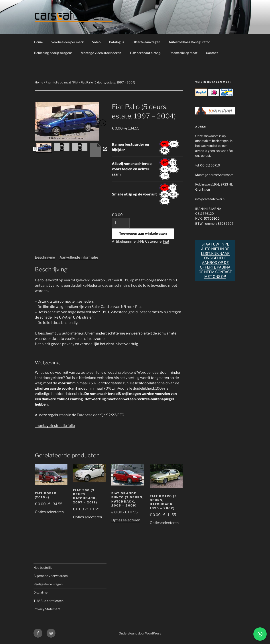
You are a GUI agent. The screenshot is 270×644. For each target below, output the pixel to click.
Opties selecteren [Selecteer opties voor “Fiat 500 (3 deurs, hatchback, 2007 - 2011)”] (87, 517)
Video (96, 42)
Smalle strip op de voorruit (134, 194)
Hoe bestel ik (43, 568)
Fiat (76, 82)
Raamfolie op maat (183, 53)
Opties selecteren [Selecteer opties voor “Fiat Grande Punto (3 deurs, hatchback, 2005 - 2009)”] (126, 520)
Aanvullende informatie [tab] (79, 257)
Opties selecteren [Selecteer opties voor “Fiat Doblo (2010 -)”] (49, 512)
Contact (212, 53)
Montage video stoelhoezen (101, 53)
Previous (35, 149)
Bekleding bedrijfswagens (53, 53)
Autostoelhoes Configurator (189, 42)
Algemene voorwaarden (51, 576)
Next (105, 149)
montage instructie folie (55, 426)
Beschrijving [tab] (45, 257)
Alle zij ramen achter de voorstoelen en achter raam (132, 169)
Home (38, 42)
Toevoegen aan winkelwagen (143, 233)
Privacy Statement (47, 609)
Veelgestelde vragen (48, 584)
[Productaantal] (121, 223)
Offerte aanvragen (146, 42)
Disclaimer (41, 592)
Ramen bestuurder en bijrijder (130, 147)
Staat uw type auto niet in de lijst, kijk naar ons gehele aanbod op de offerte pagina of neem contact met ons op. (215, 260)
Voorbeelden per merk (67, 42)
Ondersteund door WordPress (140, 633)
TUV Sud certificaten (48, 601)
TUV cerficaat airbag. (145, 53)
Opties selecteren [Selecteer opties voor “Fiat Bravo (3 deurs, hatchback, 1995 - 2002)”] (164, 523)
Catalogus (116, 42)
